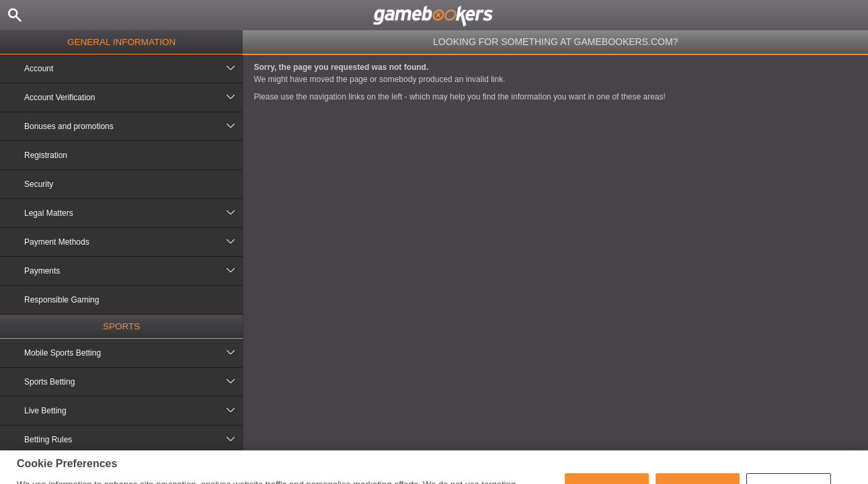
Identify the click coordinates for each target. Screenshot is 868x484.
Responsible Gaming (62, 300)
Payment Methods (133, 242)
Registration (46, 155)
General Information (121, 42)
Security (39, 184)
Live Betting (133, 411)
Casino (122, 466)
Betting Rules (133, 440)
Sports (121, 326)
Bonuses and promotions (133, 126)
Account (133, 69)
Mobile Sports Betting (133, 353)
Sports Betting (133, 382)
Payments (133, 271)
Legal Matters (133, 213)
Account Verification (133, 97)
